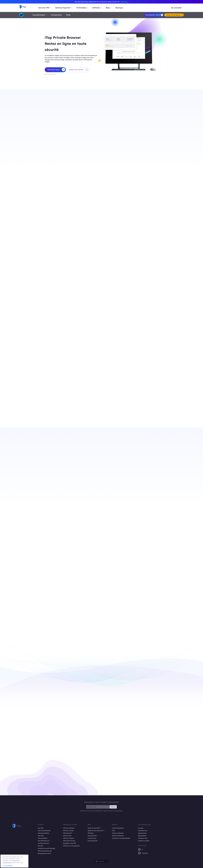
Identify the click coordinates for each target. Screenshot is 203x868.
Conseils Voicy (92, 838)
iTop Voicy (41, 836)
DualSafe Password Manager (46, 848)
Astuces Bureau (92, 836)
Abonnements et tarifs (44, 853)
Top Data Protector (43, 843)
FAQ (113, 831)
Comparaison (56, 15)
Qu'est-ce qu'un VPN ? (94, 828)
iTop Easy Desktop (43, 833)
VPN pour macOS (68, 831)
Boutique (119, 8)
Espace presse (142, 833)
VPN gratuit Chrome (69, 841)
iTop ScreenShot (43, 838)
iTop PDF (40, 846)
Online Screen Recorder (45, 851)
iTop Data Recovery (44, 841)
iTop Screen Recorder (44, 831)
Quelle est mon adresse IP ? (96, 831)
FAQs (68, 15)
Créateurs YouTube (144, 841)
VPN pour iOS (67, 836)
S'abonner (113, 807)
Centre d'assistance (118, 828)
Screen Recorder (93, 841)
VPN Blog (91, 833)
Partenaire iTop (143, 838)
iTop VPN (41, 828)
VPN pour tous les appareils (71, 846)
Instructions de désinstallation (121, 838)
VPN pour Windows (69, 828)
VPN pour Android (69, 838)
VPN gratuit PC (68, 833)
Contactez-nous (143, 831)
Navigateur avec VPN (69, 843)
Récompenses (142, 836)
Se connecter (176, 8)
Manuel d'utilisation (118, 833)
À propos (141, 828)
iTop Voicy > (125, 2)
